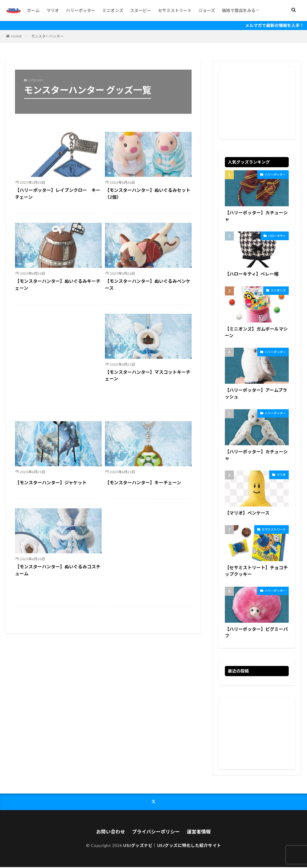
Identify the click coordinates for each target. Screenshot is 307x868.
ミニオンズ (113, 10)
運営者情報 (199, 832)
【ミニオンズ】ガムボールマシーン (256, 332)
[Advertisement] (58, 358)
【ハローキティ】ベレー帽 (252, 274)
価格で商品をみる (239, 10)
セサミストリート (175, 10)
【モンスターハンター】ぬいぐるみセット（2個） (148, 194)
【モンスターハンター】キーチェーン (143, 482)
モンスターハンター (47, 36)
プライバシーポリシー (156, 832)
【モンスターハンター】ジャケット (51, 482)
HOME (17, 36)
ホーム (33, 10)
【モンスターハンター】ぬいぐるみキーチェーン (58, 284)
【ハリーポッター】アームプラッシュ (256, 394)
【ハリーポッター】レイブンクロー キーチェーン (58, 194)
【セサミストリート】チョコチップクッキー (256, 572)
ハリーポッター (81, 10)
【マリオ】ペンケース (247, 513)
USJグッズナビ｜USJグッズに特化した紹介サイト (172, 846)
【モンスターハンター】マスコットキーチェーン (148, 375)
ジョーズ (207, 10)
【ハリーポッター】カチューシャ (256, 216)
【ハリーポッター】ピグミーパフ (256, 633)
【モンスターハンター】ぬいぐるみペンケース (148, 284)
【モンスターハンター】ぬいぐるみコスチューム (58, 570)
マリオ (53, 10)
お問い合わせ (111, 832)
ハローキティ (277, 236)
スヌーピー (141, 10)
